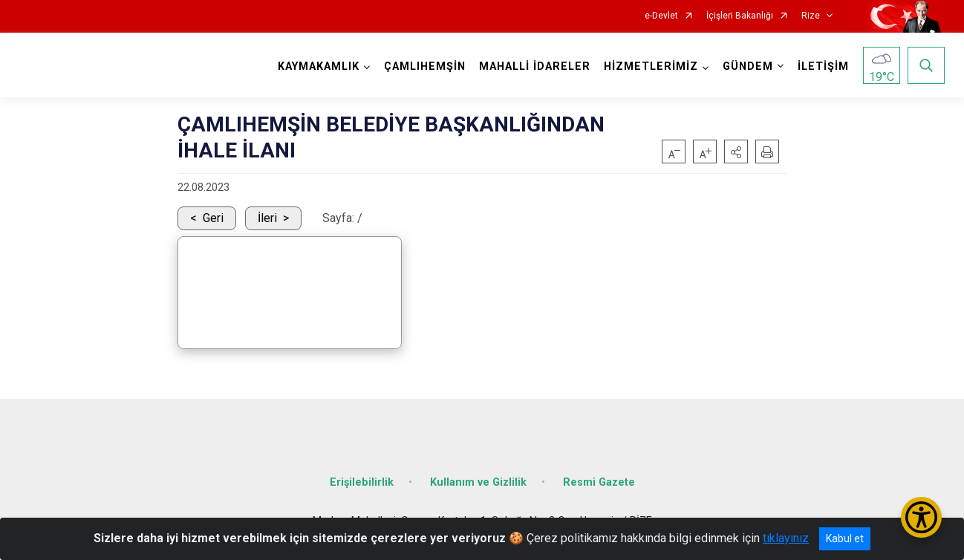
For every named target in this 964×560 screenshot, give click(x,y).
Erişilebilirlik (362, 482)
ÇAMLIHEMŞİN (425, 66)
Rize (811, 16)
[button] (736, 152)
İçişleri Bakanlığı (740, 16)
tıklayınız (786, 538)
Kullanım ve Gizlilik (478, 482)
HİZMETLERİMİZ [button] (651, 66)
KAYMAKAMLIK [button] (319, 66)
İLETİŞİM (823, 66)
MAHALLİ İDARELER (535, 66)
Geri (213, 218)
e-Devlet (661, 16)
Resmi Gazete (599, 482)
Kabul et (845, 538)
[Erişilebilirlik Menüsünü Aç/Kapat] (921, 517)
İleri (267, 218)
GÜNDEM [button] (748, 66)
